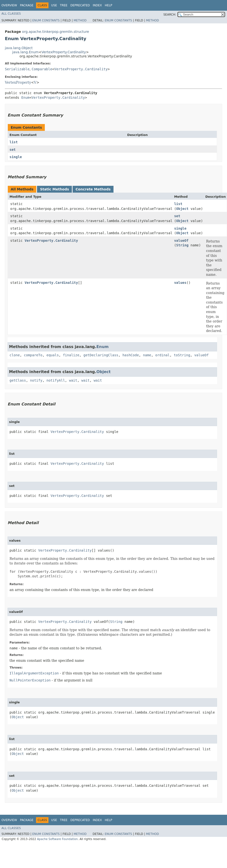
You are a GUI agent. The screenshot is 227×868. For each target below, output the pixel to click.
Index (97, 5)
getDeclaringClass (101, 355)
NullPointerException (30, 680)
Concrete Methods (93, 189)
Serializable (17, 69)
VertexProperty (18, 82)
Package (27, 5)
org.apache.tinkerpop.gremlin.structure (55, 32)
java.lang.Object (19, 48)
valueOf (181, 241)
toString (182, 355)
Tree (64, 5)
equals (53, 355)
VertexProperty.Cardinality (64, 52)
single (16, 157)
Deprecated (80, 5)
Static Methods (54, 189)
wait (73, 380)
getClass (18, 380)
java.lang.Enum (25, 52)
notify (36, 380)
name (147, 355)
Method (80, 20)
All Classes (11, 14)
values (180, 283)
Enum (25, 98)
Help (109, 5)
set (13, 150)
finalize (71, 355)
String (182, 245)
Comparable (42, 69)
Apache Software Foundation (57, 839)
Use (54, 5)
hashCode (131, 355)
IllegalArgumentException (34, 673)
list (14, 142)
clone (15, 355)
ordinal (163, 355)
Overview (9, 5)
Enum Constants (46, 20)
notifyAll (56, 380)
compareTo (33, 355)
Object (182, 209)
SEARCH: (170, 15)
